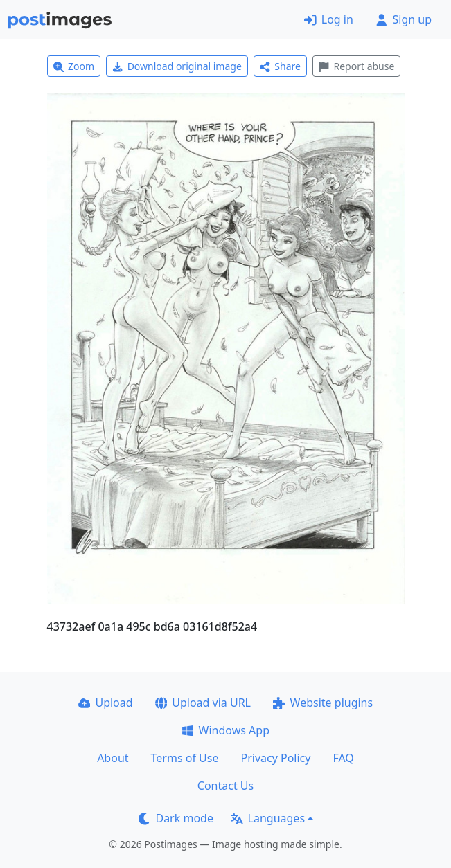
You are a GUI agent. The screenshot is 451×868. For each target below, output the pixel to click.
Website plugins (323, 703)
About (113, 758)
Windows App (225, 730)
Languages (268, 818)
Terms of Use (185, 758)
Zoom (74, 66)
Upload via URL (203, 703)
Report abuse (356, 66)
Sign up (404, 19)
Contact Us (225, 786)
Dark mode (176, 818)
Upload (106, 703)
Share (280, 66)
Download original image (177, 66)
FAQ (343, 758)
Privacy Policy (275, 758)
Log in (329, 19)
